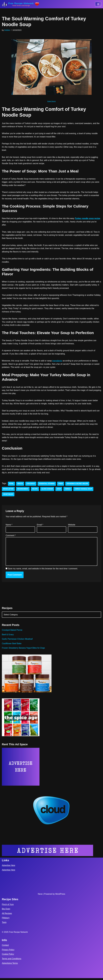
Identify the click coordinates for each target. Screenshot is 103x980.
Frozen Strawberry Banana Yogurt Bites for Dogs (24, 650)
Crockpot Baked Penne (12, 632)
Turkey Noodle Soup (84, 490)
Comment (11, 537)
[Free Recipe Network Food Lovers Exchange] (21, 4)
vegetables (8, 496)
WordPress (60, 896)
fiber (61, 485)
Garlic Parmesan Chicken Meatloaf (17, 641)
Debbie (7, 30)
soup (59, 490)
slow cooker (47, 490)
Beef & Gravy (8, 636)
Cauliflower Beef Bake (12, 645)
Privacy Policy (8, 952)
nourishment (23, 490)
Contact (5, 947)
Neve (40, 896)
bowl (11, 485)
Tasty (4, 924)
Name (9, 526)
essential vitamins (47, 485)
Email (40, 526)
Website (72, 526)
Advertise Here (9, 867)
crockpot (31, 485)
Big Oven (6, 911)
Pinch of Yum (8, 906)
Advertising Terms (10, 965)
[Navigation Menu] (98, 4)
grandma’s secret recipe (78, 485)
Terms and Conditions (12, 961)
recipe (35, 490)
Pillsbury (6, 920)
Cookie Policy (8, 956)
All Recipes (7, 915)
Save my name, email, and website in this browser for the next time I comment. (43, 570)
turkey (68, 490)
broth (20, 485)
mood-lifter (8, 490)
